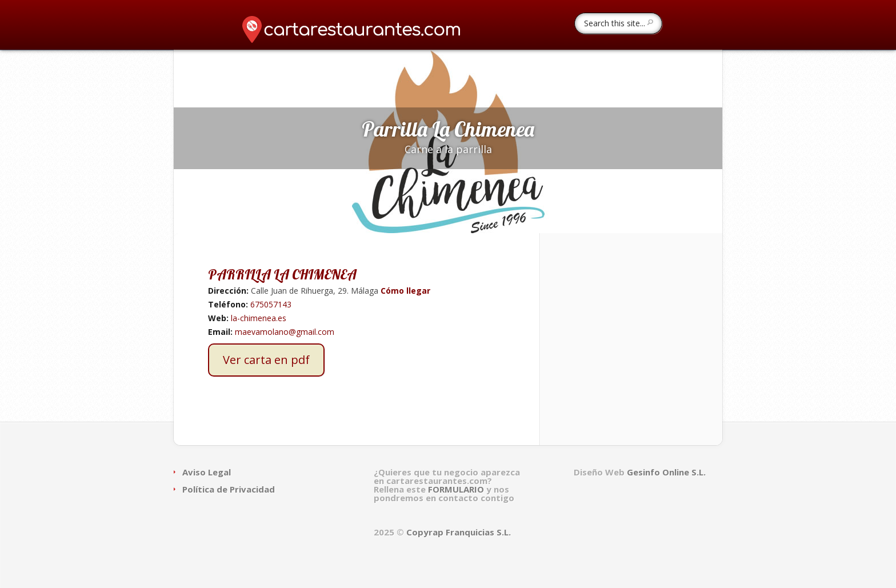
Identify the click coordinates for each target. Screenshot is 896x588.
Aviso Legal (207, 472)
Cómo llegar (404, 291)
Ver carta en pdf (266, 360)
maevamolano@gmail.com (285, 332)
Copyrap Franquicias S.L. (459, 532)
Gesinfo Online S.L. (666, 472)
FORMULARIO (457, 489)
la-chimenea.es (259, 318)
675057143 (271, 304)
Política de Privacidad (229, 489)
